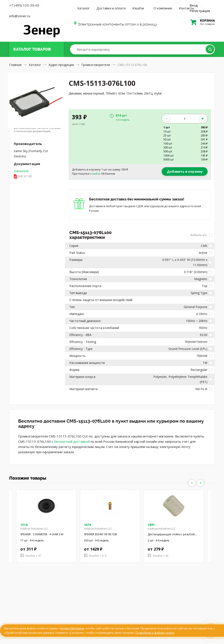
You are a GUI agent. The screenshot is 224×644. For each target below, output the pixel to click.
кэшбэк (95, 174)
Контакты (186, 8)
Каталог (84, 8)
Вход (194, 5)
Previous (192, 483)
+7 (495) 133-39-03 (24, 5)
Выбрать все (201, 235)
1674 (87, 525)
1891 (151, 525)
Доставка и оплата (111, 8)
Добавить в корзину (185, 171)
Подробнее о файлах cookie (155, 633)
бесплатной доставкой (72, 441)
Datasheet (35, 174)
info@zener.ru (20, 16)
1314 (24, 525)
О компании (163, 8)
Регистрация (200, 11)
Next (201, 483)
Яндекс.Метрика (72, 628)
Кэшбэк (138, 8)
